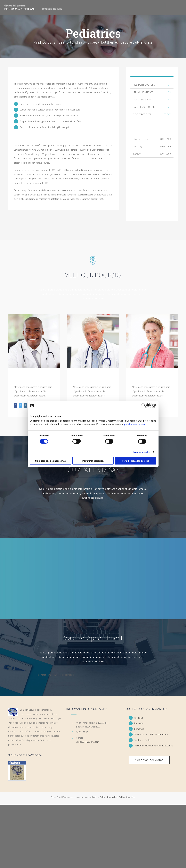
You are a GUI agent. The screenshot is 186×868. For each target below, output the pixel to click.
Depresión (139, 723)
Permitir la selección (93, 461)
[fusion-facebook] (16, 405)
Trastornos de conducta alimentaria (151, 734)
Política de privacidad (109, 797)
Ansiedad (139, 718)
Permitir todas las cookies (136, 461)
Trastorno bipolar (142, 740)
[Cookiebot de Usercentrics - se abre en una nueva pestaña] (144, 406)
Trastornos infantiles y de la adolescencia (154, 746)
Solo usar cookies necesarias (50, 461)
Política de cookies (127, 797)
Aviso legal (95, 797)
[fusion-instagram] (25, 405)
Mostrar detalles (142, 452)
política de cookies (135, 424)
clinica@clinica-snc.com (88, 742)
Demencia (139, 729)
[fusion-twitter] (20, 405)
